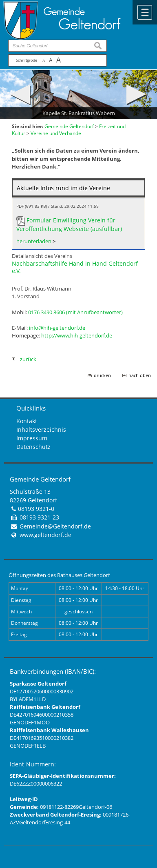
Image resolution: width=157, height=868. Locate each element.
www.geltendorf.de (45, 535)
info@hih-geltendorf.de (57, 328)
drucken (102, 375)
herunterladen (34, 241)
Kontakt (27, 421)
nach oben (140, 375)
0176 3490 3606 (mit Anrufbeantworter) (75, 312)
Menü (145, 12)
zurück (24, 359)
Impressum (32, 438)
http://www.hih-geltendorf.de (77, 335)
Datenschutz (33, 447)
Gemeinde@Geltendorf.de (55, 526)
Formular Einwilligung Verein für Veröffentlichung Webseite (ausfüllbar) (69, 224)
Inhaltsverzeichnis (41, 430)
